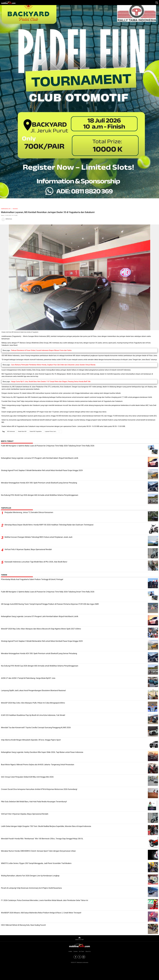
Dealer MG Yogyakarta (36, 431)
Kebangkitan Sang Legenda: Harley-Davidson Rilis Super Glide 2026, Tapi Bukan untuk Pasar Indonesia (42, 752)
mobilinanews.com (6, 209)
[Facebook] (75, 957)
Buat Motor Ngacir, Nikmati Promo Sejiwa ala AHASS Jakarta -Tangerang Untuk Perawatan (38, 765)
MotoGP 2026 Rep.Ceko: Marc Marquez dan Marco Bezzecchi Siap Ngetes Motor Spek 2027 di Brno (41, 629)
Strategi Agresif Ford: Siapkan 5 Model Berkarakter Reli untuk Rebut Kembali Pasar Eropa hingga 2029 (42, 470)
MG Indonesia (11, 431)
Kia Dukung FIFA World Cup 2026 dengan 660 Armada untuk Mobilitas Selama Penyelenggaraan (40, 495)
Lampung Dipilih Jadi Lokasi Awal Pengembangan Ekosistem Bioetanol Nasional (33, 690)
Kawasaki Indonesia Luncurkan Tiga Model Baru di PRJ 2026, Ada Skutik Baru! (36, 562)
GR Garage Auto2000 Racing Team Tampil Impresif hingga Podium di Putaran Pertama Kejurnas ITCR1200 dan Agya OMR (50, 604)
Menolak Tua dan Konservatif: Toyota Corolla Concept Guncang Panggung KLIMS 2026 (36, 727)
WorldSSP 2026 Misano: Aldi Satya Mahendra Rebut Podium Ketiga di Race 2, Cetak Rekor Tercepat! (41, 913)
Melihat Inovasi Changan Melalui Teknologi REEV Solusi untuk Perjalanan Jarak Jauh (38, 537)
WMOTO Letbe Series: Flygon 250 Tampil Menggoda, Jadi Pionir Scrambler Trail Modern (36, 863)
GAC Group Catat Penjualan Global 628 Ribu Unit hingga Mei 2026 (27, 777)
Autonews (15, 209)
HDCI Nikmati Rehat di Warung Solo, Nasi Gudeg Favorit (23, 925)
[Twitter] (79, 957)
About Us (88, 951)
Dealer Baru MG (22, 431)
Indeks (70, 951)
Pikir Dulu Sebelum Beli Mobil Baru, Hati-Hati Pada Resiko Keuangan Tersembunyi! (34, 802)
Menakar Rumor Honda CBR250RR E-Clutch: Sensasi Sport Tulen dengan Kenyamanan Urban (38, 851)
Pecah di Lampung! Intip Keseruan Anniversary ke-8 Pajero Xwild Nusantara (31, 888)
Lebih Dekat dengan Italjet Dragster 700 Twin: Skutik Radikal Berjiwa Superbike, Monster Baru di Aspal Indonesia (46, 826)
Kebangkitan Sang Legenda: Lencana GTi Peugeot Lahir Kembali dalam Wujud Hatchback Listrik (40, 458)
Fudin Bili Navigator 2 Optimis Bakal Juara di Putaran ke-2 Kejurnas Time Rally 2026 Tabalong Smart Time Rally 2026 (48, 446)
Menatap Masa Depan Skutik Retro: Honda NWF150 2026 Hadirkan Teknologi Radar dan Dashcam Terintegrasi (49, 525)
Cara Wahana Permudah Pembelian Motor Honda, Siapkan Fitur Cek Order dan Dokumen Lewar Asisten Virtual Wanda (53, 365)
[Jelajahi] (156, 3)
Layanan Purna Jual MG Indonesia (52, 431)
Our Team (82, 951)
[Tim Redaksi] (79, 219)
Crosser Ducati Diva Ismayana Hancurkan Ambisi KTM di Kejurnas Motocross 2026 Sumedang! (39, 789)
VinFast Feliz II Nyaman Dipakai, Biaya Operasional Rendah (28, 549)
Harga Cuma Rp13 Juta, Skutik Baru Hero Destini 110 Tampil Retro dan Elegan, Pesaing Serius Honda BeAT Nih (51, 382)
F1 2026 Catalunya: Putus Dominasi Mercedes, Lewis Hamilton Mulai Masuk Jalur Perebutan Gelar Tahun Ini (45, 900)
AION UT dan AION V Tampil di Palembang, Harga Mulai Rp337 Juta (28, 678)
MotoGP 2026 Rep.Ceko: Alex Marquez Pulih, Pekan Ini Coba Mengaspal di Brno (33, 703)
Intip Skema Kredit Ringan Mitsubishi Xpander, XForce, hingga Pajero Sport (31, 740)
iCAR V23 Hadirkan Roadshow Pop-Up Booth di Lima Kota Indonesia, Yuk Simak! (33, 715)
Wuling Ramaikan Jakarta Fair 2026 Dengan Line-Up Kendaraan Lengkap (30, 876)
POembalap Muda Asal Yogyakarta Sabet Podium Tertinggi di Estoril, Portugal (32, 579)
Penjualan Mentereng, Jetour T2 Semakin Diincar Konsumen (29, 512)
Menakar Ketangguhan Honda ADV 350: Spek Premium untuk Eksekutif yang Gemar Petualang (39, 483)
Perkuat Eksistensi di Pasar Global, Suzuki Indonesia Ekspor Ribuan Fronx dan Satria (41, 350)
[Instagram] (84, 957)
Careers (75, 951)
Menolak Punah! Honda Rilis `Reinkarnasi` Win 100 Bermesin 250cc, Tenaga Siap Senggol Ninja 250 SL (42, 839)
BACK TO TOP (79, 938)
